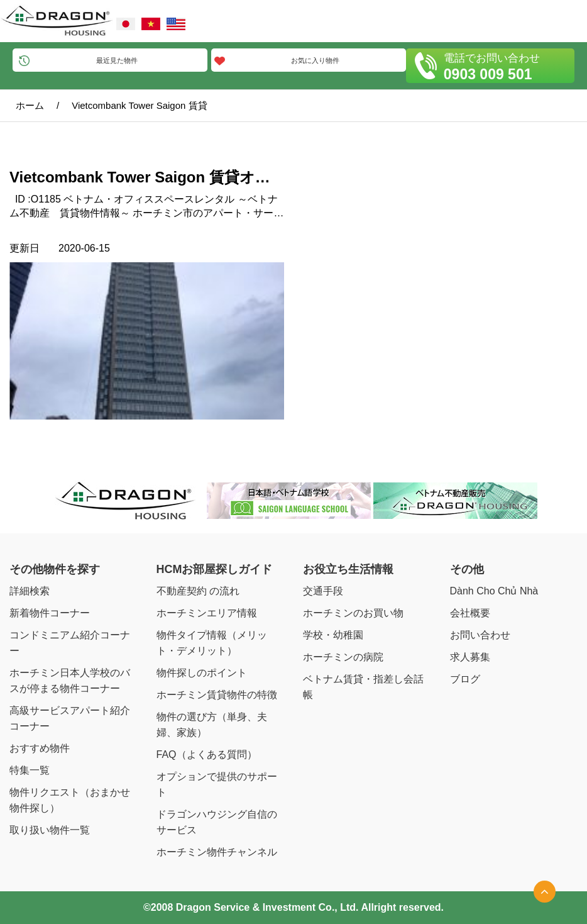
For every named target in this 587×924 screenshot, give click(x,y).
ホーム (30, 105)
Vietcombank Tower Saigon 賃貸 (139, 105)
